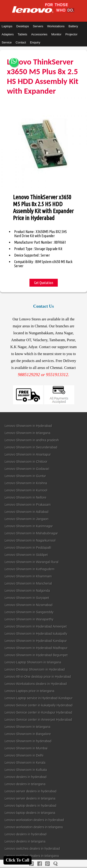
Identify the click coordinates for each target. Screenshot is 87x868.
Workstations (56, 26)
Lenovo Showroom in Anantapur (28, 454)
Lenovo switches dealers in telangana (32, 856)
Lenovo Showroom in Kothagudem (30, 569)
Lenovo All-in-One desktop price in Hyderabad (38, 677)
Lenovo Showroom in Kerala (25, 763)
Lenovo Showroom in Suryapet (27, 598)
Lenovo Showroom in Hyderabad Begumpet (36, 655)
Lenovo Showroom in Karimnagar (29, 526)
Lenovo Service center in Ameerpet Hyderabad (38, 720)
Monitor (56, 34)
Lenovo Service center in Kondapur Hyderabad (38, 712)
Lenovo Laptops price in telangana (29, 691)
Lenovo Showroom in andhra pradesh (32, 440)
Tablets (22, 34)
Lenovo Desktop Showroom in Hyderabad (35, 669)
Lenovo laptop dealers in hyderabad (31, 806)
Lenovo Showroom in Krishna (26, 483)
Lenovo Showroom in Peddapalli (28, 548)
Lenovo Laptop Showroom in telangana (33, 662)
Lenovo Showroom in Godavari (27, 469)
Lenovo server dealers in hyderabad (31, 791)
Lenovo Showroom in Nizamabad (29, 605)
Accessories (39, 34)
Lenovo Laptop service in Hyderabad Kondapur (39, 698)
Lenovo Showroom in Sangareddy (29, 612)
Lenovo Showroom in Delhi (24, 755)
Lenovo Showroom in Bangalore (28, 734)
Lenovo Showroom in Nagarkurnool (30, 540)
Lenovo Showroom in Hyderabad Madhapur (36, 648)
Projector (71, 34)
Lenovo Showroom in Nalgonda (27, 591)
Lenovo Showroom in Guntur (25, 476)
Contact (21, 42)
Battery (73, 26)
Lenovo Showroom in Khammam (28, 576)
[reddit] (47, 864)
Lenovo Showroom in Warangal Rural (32, 562)
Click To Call (18, 860)
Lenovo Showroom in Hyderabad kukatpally (36, 634)
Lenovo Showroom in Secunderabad (31, 447)
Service (7, 42)
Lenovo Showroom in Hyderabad (28, 426)
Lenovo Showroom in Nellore (26, 497)
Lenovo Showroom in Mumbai (26, 748)
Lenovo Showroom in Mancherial (28, 583)
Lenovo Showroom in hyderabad (28, 741)
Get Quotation (44, 283)
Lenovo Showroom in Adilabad (27, 512)
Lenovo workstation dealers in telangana (34, 827)
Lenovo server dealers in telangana (30, 798)
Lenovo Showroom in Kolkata (26, 770)
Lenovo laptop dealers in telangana (30, 813)
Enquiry (35, 42)
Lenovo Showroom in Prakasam (28, 505)
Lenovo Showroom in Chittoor (26, 462)
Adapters (8, 34)
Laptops (7, 26)
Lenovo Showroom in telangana (27, 433)
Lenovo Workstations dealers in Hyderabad (36, 684)
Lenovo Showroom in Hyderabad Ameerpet (36, 626)
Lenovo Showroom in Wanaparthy (29, 619)
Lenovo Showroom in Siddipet (26, 555)
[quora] (56, 864)
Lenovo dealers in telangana (25, 784)
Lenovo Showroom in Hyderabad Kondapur (36, 641)
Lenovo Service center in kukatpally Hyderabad (39, 705)
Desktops (23, 26)
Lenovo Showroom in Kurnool (26, 490)
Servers (38, 26)
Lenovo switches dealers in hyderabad (32, 849)
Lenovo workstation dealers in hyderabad (34, 820)
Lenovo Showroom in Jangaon (27, 519)
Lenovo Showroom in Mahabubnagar (31, 533)
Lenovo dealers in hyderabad (26, 777)
